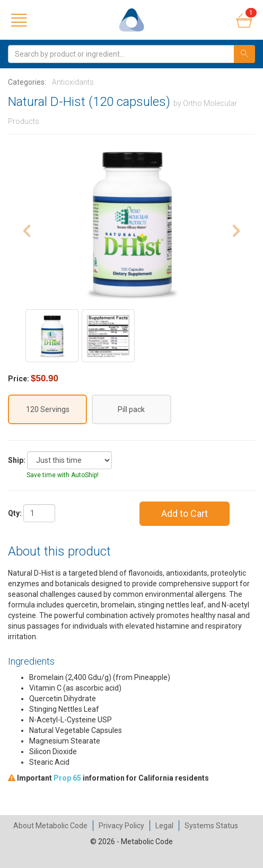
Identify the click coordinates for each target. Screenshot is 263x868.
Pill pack (131, 409)
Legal (164, 826)
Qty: (15, 513)
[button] (27, 259)
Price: (19, 379)
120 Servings (48, 409)
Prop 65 (67, 778)
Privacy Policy (121, 826)
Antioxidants (73, 82)
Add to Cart (185, 513)
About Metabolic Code (50, 826)
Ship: (17, 460)
